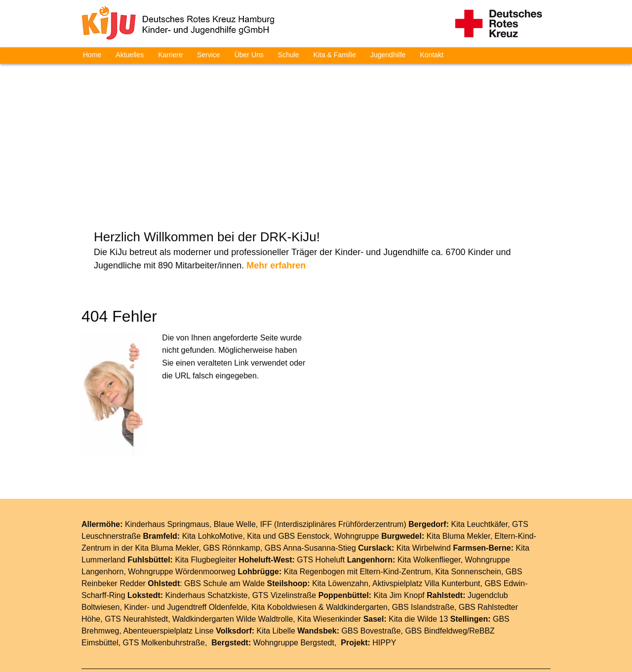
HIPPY (384, 584)
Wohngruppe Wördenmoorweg (182, 513)
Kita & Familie (335, 55)
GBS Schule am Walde (224, 525)
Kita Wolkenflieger (429, 501)
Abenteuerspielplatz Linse (169, 572)
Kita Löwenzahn (340, 525)
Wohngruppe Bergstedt (294, 584)
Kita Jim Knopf (399, 537)
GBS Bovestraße (371, 572)
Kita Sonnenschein (468, 513)
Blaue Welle (235, 466)
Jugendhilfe (388, 55)
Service (209, 55)
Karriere (170, 55)
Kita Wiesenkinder (329, 560)
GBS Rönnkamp (232, 489)
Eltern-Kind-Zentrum (395, 513)
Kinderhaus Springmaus (167, 466)
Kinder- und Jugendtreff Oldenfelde (185, 548)
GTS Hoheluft (321, 501)
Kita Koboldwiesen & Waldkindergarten (319, 548)
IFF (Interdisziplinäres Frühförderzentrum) (333, 466)
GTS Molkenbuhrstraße (164, 584)
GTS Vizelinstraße (284, 537)
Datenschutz (398, 626)
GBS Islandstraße (423, 548)
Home (92, 55)
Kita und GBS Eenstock (288, 477)
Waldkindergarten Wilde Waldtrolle (233, 560)
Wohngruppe (356, 477)
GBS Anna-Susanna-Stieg (310, 489)
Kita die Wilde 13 (418, 560)
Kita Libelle (276, 572)
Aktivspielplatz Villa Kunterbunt (426, 525)
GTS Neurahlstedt (136, 560)
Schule (289, 55)
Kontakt (432, 55)
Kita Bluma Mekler (458, 477)
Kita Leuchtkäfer (479, 466)
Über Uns (249, 55)
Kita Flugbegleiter (206, 501)
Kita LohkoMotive (213, 477)
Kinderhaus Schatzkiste (207, 537)
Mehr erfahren (276, 207)
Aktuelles (130, 55)
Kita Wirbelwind (424, 489)
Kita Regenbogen (315, 513)
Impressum (347, 626)
